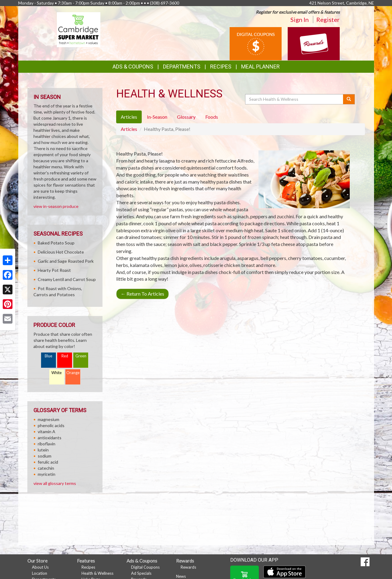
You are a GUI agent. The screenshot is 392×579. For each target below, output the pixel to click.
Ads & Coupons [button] (133, 67)
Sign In (300, 19)
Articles (129, 129)
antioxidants (50, 438)
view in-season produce (56, 206)
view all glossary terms (55, 483)
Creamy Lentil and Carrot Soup (67, 279)
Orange (73, 373)
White (57, 373)
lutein (43, 450)
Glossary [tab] (186, 117)
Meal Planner (260, 67)
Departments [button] (182, 67)
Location (40, 573)
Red (65, 356)
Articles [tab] (129, 117)
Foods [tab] (212, 117)
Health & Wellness (97, 573)
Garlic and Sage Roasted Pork (66, 261)
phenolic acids (51, 425)
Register (328, 19)
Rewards (188, 567)
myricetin (47, 474)
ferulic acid (48, 462)
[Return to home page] (79, 29)
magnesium (49, 419)
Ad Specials (141, 573)
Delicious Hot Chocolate (61, 252)
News (181, 576)
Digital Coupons (145, 567)
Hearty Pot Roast (54, 270)
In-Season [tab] (157, 117)
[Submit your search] (349, 99)
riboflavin (47, 444)
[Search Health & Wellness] (295, 99)
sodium (45, 456)
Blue (49, 356)
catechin (46, 468)
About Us (40, 567)
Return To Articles (142, 294)
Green (81, 356)
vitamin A (47, 432)
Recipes (221, 67)
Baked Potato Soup (56, 243)
